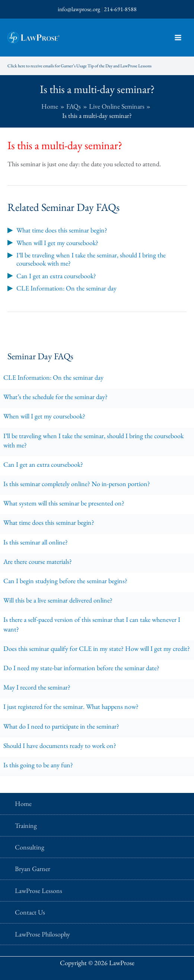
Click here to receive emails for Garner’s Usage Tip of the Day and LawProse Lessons (79, 66)
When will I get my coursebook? (44, 416)
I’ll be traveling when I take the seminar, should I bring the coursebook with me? (93, 440)
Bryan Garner (33, 869)
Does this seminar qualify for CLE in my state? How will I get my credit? (97, 648)
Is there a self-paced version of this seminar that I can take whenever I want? (92, 624)
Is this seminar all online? (36, 542)
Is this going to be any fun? (38, 765)
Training (26, 825)
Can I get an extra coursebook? (43, 464)
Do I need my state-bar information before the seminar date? (81, 668)
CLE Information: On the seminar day (53, 377)
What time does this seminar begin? (49, 522)
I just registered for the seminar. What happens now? (71, 706)
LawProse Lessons (39, 891)
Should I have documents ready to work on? (60, 746)
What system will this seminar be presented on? (64, 503)
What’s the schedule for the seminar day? (55, 397)
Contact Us (30, 912)
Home (23, 804)
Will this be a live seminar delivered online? (58, 600)
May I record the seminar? (37, 687)
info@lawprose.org (79, 9)
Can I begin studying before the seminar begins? (65, 581)
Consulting (30, 847)
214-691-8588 (120, 9)
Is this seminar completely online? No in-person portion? (77, 484)
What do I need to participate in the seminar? (61, 726)
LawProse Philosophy (42, 934)
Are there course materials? (38, 561)
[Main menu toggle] (178, 38)
